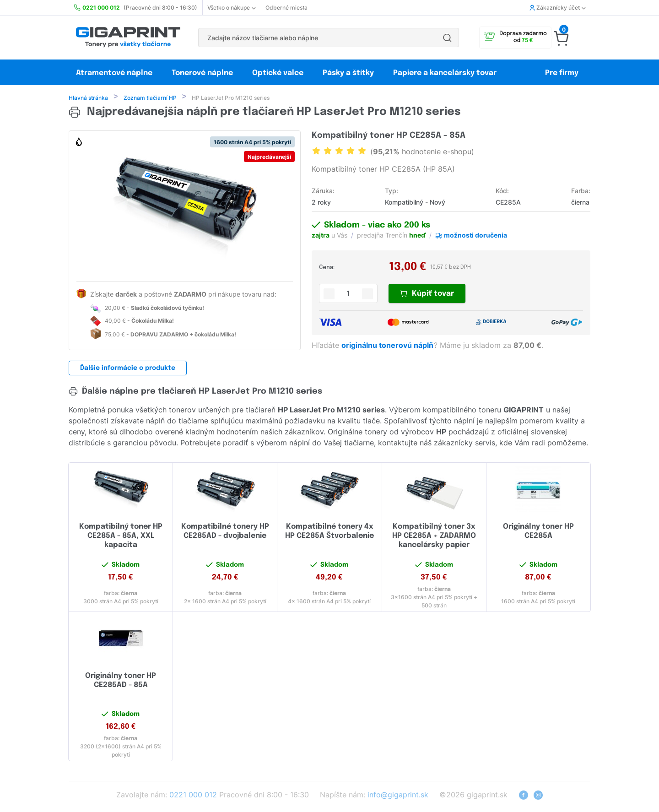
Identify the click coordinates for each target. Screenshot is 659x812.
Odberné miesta (286, 8)
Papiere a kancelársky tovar (446, 73)
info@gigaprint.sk (398, 796)
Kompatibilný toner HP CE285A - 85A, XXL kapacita (121, 537)
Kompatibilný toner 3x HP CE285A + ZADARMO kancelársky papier (434, 537)
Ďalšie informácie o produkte (128, 369)
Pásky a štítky (348, 73)
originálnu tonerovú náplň (388, 346)
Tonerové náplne (202, 73)
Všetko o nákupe (231, 8)
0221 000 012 (193, 796)
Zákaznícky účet (557, 8)
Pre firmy (562, 73)
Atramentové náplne (114, 73)
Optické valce (278, 73)
